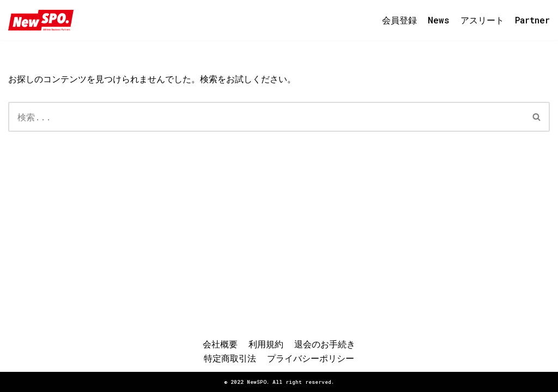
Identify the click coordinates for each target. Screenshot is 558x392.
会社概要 (220, 344)
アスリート (482, 20)
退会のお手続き (325, 344)
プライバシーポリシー (311, 358)
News (439, 20)
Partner (532, 20)
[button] (536, 117)
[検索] (266, 117)
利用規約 (266, 344)
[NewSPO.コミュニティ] (41, 20)
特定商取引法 (230, 358)
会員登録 (399, 20)
